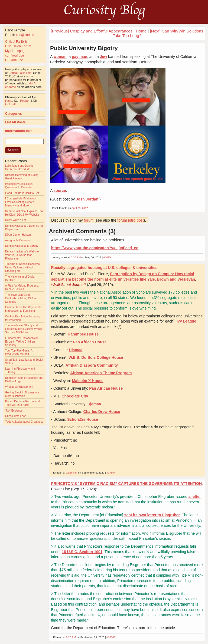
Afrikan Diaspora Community (92, 365)
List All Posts (15, 122)
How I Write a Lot (16, 220)
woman (60, 57)
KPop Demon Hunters (18, 235)
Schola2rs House (83, 419)
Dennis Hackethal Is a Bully (22, 246)
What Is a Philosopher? (19, 387)
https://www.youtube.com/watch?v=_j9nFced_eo (95, 248)
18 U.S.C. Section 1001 (82, 552)
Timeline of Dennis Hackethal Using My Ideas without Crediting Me (23, 267)
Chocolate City (75, 396)
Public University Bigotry (84, 48)
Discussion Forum (18, 46)
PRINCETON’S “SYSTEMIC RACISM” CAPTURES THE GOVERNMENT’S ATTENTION (126, 484)
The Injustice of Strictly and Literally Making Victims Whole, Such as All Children (24, 329)
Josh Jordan (87, 199)
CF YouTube (14, 60)
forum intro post (130, 220)
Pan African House (90, 342)
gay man (79, 57)
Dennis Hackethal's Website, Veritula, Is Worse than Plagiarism (22, 255)
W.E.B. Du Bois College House (96, 357)
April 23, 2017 (80, 208)
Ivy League (186, 321)
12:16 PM (72, 473)
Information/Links (19, 131)
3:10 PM (76, 257)
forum (89, 220)
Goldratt (10, 104)
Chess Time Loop (16, 416)
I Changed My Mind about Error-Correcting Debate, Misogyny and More (21, 202)
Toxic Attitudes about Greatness (24, 422)
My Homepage (16, 51)
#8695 (107, 257)
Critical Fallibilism (18, 42)
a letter (195, 497)
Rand (9, 101)
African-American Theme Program (101, 373)
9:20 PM (71, 637)
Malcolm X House (88, 381)
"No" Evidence (14, 411)
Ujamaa (76, 350)
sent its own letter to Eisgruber (152, 515)
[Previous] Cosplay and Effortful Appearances (92, 31)
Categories (14, 114)
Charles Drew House (102, 412)
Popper (25, 101)
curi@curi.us (25, 35)
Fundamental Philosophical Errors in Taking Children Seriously (21, 342)
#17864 (111, 473)
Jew (103, 57)
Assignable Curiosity (17, 240)
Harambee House (83, 334)
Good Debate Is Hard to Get (22, 193)
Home (141, 31)
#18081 (111, 637)
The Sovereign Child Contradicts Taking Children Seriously (22, 298)
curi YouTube (15, 55)
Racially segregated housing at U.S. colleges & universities (104, 268)
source (60, 190)
